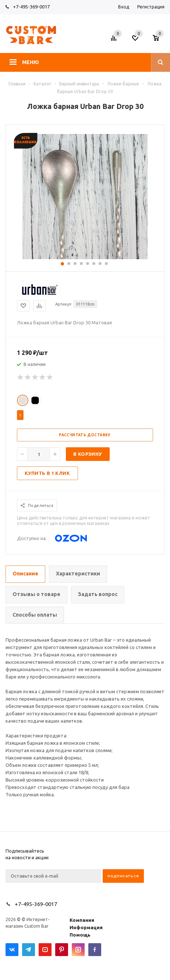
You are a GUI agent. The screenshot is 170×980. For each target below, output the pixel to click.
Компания (82, 920)
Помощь (80, 935)
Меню (31, 62)
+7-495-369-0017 (31, 7)
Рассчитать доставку (85, 435)
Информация (86, 927)
